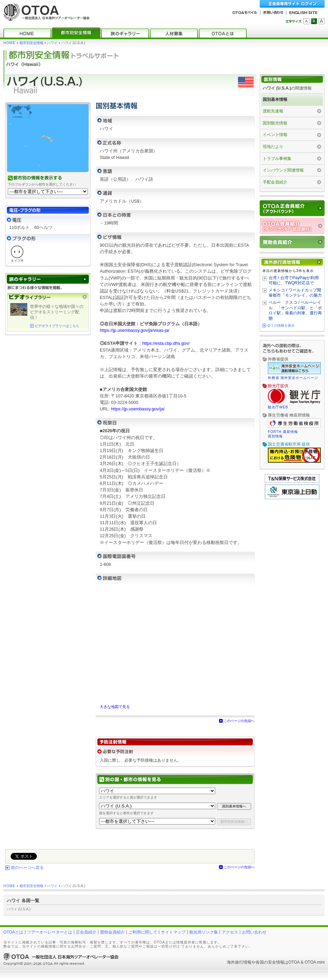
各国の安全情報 (270, 962)
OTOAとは (13, 932)
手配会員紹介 (275, 182)
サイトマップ (173, 932)
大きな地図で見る (115, 707)
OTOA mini (315, 962)
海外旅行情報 (239, 962)
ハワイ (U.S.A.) (19, 909)
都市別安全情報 (31, 43)
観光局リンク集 (204, 932)
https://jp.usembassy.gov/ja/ (138, 409)
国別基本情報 (275, 99)
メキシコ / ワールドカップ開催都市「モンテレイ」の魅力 (295, 293)
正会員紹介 (86, 932)
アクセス (230, 932)
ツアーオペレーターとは (50, 932)
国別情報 (275, 436)
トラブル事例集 (277, 159)
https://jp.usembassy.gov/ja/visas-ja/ (135, 330)
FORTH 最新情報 (283, 432)
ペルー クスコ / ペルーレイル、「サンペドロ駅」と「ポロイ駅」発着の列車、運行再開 (295, 310)
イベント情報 (275, 135)
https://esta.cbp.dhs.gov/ (166, 343)
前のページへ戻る (27, 868)
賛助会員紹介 (112, 932)
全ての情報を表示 (281, 325)
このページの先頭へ (239, 721)
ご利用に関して (143, 932)
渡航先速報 (273, 111)
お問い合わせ (254, 932)
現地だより (273, 147)
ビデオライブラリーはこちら (57, 326)
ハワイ (52, 43)
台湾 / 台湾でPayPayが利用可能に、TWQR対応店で (294, 281)
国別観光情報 (275, 123)
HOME (9, 43)
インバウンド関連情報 (283, 170)
